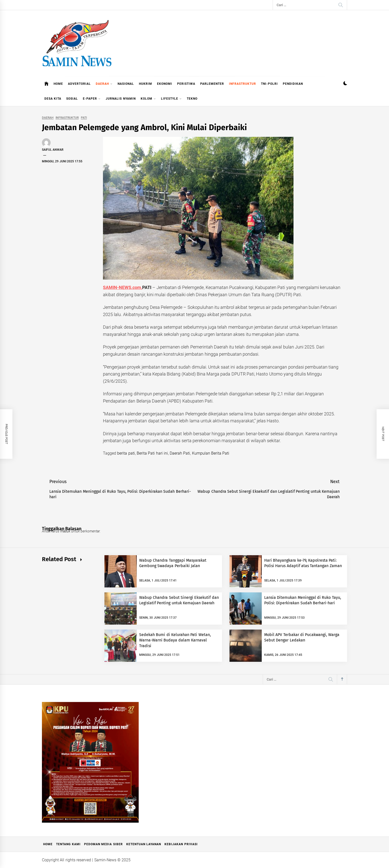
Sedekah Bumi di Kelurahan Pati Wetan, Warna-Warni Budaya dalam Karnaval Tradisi (175, 640)
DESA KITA (53, 99)
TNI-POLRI (269, 84)
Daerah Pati (180, 453)
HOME (58, 84)
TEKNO (192, 99)
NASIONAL (126, 84)
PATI (84, 118)
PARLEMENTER (212, 84)
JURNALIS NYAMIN (121, 99)
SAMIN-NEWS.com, (123, 287)
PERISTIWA (186, 84)
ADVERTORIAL (79, 84)
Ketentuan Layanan (144, 844)
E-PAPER (92, 99)
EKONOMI (165, 84)
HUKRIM (146, 84)
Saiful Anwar (53, 150)
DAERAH (104, 84)
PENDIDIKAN (293, 84)
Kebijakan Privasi (181, 844)
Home (48, 844)
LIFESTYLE (171, 99)
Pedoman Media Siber (103, 844)
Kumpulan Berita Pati (211, 453)
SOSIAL (72, 99)
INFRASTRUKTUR (243, 84)
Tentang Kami (68, 844)
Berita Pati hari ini (152, 453)
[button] (345, 84)
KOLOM (148, 99)
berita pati (126, 453)
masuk (65, 531)
